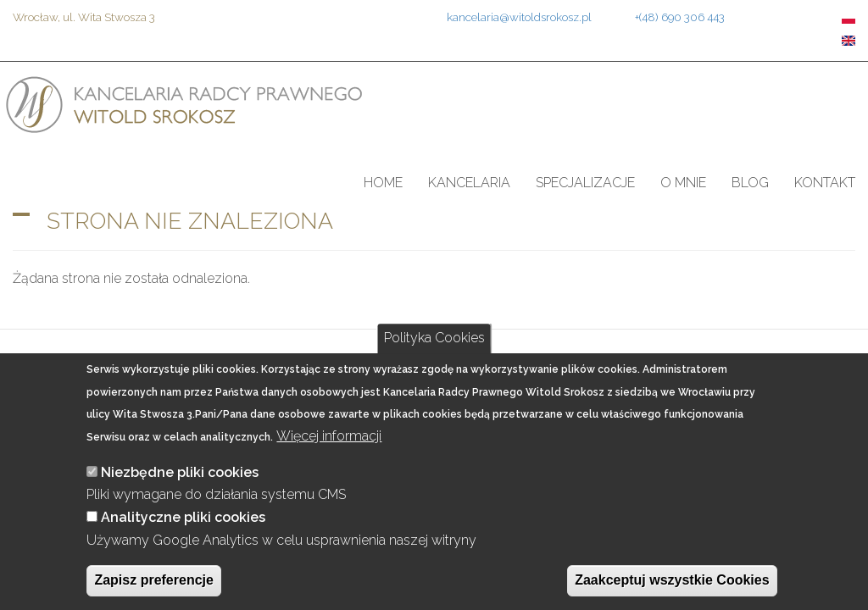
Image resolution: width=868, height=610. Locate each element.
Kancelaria (469, 183)
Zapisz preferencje (154, 580)
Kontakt (825, 183)
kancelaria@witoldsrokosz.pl (519, 17)
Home (383, 183)
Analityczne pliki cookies (183, 517)
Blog (750, 183)
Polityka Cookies (434, 338)
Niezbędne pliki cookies (180, 472)
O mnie (683, 183)
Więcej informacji (329, 436)
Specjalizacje (585, 183)
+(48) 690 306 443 (680, 17)
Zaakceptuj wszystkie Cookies (672, 580)
